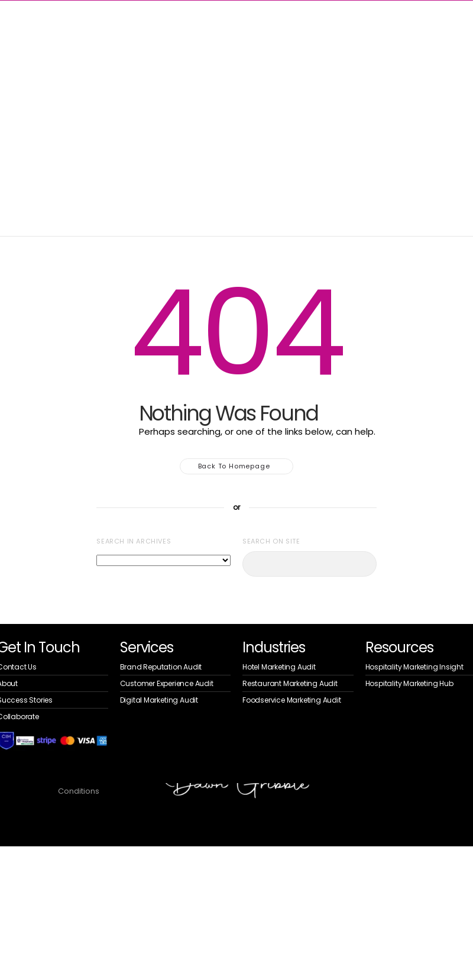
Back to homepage (237, 466)
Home (17, 104)
